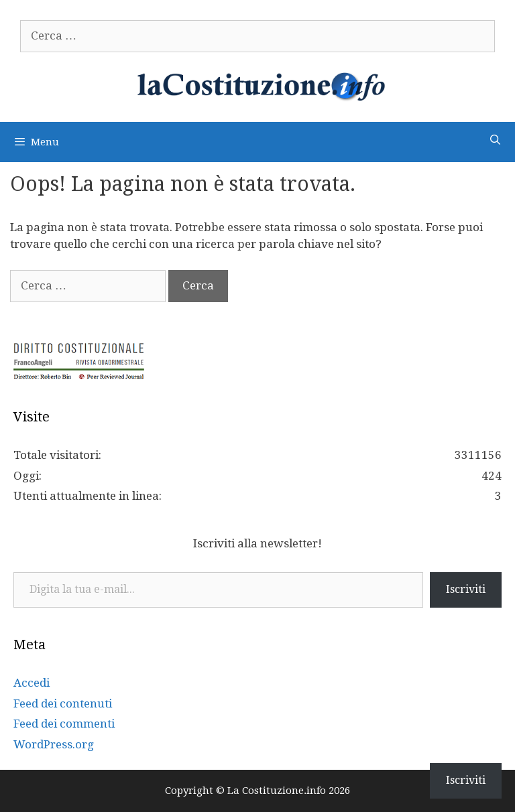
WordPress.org (54, 744)
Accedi (32, 683)
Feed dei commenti (64, 724)
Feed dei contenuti (63, 703)
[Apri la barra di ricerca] (495, 140)
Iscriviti (466, 589)
